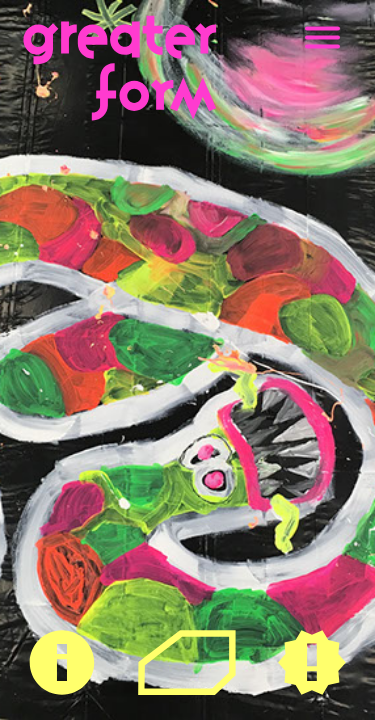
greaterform (65, 25)
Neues (312, 640)
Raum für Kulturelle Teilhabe (187, 661)
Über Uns (62, 640)
